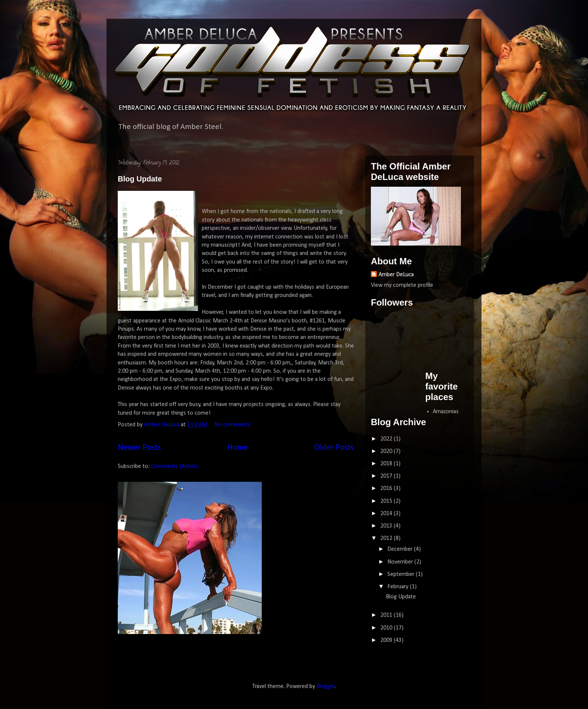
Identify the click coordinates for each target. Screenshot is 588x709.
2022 (387, 439)
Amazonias (446, 412)
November (401, 562)
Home (238, 448)
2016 (387, 489)
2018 (387, 464)
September (402, 574)
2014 (387, 514)
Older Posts (334, 448)
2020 (387, 451)
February (399, 587)
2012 (387, 538)
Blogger (326, 687)
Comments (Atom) (174, 466)
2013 (387, 526)
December (401, 549)
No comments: (234, 425)
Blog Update (140, 179)
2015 (387, 501)
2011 (387, 615)
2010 (387, 628)
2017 (387, 476)
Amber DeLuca (396, 275)
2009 (387, 640)
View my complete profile (402, 285)
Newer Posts (139, 448)
